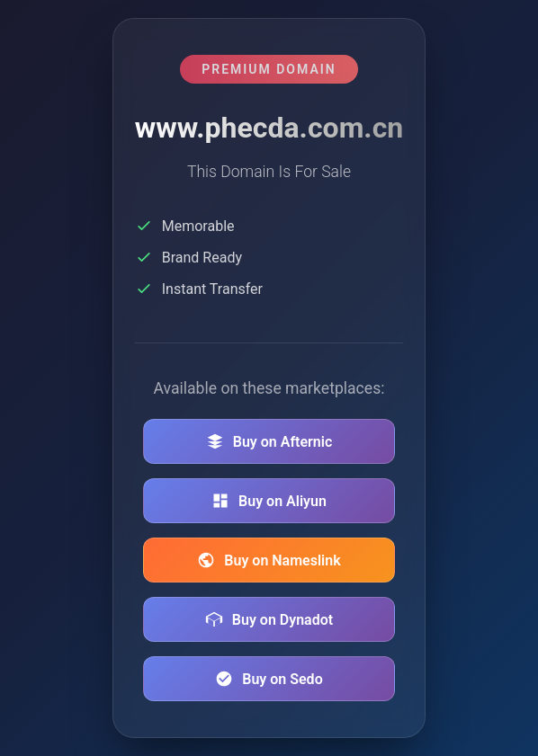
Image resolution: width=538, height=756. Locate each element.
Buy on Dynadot (269, 619)
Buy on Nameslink (269, 560)
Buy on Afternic (269, 441)
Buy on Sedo (269, 679)
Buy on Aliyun (269, 501)
